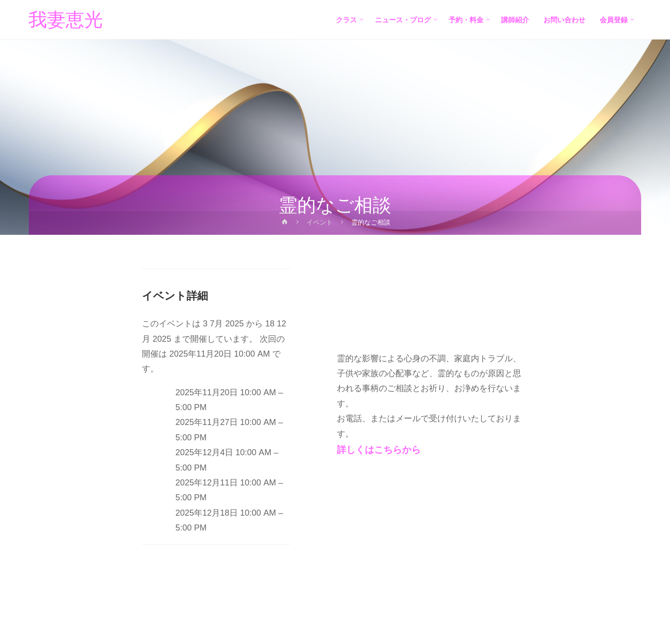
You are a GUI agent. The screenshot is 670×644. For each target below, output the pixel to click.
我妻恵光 (66, 20)
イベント (320, 222)
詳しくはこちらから (379, 450)
